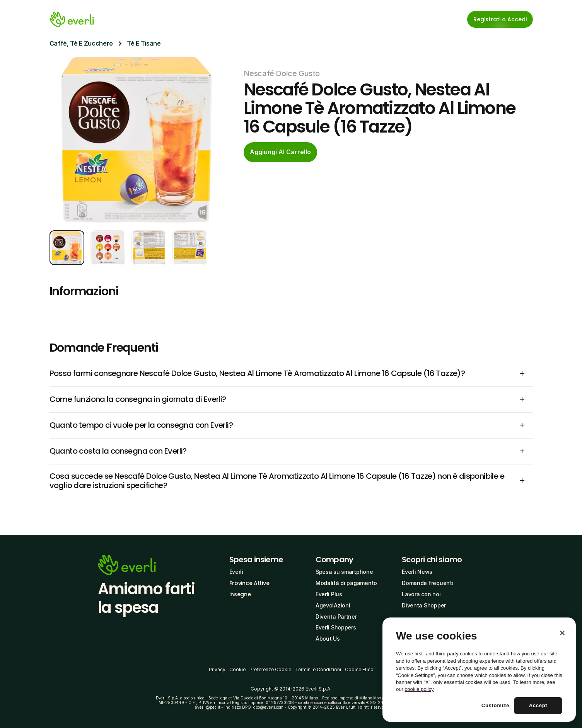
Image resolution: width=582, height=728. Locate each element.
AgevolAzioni (333, 605)
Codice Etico (359, 669)
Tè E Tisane (144, 43)
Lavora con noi (421, 594)
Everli (236, 572)
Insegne (240, 594)
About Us (328, 639)
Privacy (217, 669)
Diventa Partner (336, 617)
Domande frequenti (428, 583)
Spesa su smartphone (344, 572)
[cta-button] (280, 152)
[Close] (562, 633)
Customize (495, 705)
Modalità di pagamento (346, 583)
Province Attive (249, 583)
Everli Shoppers (336, 627)
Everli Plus (329, 594)
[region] (479, 670)
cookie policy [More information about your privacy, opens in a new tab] (419, 689)
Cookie (237, 669)
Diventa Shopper (424, 605)
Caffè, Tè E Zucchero (81, 43)
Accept (538, 705)
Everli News (417, 572)
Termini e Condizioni (318, 669)
